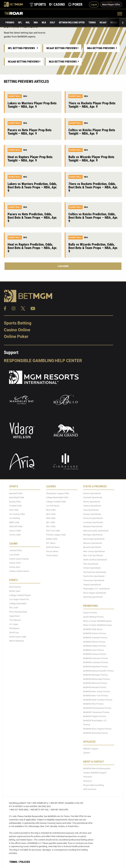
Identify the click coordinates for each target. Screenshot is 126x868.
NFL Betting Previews (21, 48)
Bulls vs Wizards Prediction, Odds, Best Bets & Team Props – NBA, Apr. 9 (93, 248)
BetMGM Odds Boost (93, 629)
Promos (10, 23)
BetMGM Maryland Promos (95, 667)
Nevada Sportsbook (92, 547)
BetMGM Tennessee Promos (96, 712)
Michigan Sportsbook (93, 535)
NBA (36, 23)
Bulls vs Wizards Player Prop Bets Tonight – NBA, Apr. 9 (91, 159)
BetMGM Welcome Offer (72, 23)
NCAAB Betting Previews (23, 62)
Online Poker (16, 336)
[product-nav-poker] (75, 4)
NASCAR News (53, 547)
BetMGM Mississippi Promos (96, 679)
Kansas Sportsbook (92, 514)
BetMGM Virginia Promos (95, 716)
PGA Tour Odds (53, 531)
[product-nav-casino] (57, 4)
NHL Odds (51, 526)
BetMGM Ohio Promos (93, 704)
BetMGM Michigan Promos (95, 675)
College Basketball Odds (57, 497)
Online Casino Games (19, 559)
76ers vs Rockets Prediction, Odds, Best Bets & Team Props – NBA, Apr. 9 (93, 187)
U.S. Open (14, 624)
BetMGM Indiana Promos (95, 646)
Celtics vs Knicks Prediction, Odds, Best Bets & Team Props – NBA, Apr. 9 (93, 218)
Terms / (14, 862)
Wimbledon (14, 628)
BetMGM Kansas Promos (95, 654)
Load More (63, 266)
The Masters (15, 620)
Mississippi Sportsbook (94, 539)
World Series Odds (18, 637)
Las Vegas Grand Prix (19, 599)
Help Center (68, 361)
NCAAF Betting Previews (62, 48)
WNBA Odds (52, 539)
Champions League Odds (58, 493)
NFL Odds (51, 522)
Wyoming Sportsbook (93, 597)
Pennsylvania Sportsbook (95, 572)
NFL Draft (14, 608)
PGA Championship (18, 612)
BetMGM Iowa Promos (93, 650)
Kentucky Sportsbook (93, 518)
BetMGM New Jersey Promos (97, 692)
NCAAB (114, 23)
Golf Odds (14, 510)
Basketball (15, 96)
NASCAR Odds (16, 526)
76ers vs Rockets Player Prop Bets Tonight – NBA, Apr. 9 (92, 105)
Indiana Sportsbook (92, 506)
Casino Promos (90, 613)
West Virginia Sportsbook (95, 593)
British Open (15, 591)
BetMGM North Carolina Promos (98, 700)
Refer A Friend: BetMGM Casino (98, 625)
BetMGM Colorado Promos (95, 638)
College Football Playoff (20, 595)
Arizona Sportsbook (92, 493)
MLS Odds (51, 514)
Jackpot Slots (16, 550)
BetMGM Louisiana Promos (96, 662)
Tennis (92, 23)
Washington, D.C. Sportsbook (96, 589)
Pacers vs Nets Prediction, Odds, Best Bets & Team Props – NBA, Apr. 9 (32, 218)
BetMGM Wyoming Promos (96, 733)
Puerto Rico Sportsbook (94, 576)
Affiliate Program (91, 749)
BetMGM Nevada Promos (95, 687)
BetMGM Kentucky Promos (96, 658)
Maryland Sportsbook (93, 526)
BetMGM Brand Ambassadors (97, 768)
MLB (44, 23)
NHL (28, 23)
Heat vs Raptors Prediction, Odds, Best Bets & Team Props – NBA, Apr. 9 (32, 248)
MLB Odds (51, 510)
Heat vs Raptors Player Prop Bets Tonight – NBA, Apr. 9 (30, 159)
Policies (25, 862)
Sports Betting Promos (93, 617)
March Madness (17, 641)
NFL (20, 23)
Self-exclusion (90, 789)
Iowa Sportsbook (91, 510)
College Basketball (18, 604)
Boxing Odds (15, 502)
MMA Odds (14, 522)
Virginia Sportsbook (92, 585)
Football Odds (16, 506)
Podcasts (88, 777)
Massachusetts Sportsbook (96, 531)
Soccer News (52, 551)
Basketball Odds (17, 497)
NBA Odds (51, 518)
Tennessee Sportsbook (94, 580)
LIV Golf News (53, 506)
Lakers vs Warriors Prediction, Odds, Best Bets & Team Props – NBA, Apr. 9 (32, 187)
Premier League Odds (56, 535)
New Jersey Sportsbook (94, 551)
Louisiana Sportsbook (93, 522)
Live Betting (15, 518)
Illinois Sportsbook (92, 502)
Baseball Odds (16, 493)
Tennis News (52, 555)
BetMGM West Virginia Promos (97, 729)
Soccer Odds (15, 531)
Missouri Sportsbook (93, 543)
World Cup (14, 633)
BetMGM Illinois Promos (94, 642)
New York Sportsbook (93, 555)
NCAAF (103, 23)
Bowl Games (15, 587)
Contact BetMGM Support (95, 773)
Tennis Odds (15, 535)
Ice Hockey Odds (17, 514)
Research (88, 781)
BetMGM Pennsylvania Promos (97, 708)
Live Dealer (14, 555)
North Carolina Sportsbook (95, 560)
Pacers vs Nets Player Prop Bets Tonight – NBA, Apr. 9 (30, 132)
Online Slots (15, 567)
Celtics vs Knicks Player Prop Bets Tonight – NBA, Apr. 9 (92, 132)
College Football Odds (56, 502)
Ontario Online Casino (19, 571)
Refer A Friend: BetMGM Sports (97, 621)
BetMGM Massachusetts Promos (98, 671)
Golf (52, 23)
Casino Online (17, 330)
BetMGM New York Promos (96, 696)
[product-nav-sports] (38, 4)
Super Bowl (14, 616)
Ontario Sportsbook (92, 568)
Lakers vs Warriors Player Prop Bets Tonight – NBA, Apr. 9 (32, 105)
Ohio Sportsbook (91, 564)
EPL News (51, 543)
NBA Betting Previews (101, 48)
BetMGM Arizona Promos (95, 633)
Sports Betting (18, 323)
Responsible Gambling (29, 361)
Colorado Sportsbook (93, 497)
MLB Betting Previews (63, 62)
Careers (87, 753)
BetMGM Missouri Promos (95, 683)
